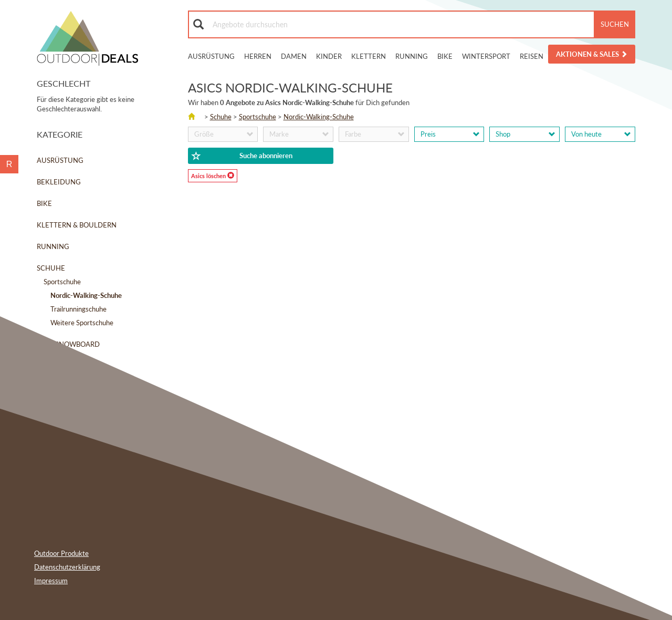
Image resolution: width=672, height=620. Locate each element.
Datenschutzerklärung (67, 567)
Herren (258, 56)
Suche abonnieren (242, 156)
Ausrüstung (211, 56)
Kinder (329, 56)
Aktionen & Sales (592, 54)
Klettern (369, 56)
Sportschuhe (62, 282)
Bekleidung (59, 182)
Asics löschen (213, 175)
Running (412, 56)
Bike (445, 56)
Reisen (532, 56)
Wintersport (486, 56)
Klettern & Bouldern (77, 225)
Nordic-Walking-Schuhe (319, 117)
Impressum (51, 581)
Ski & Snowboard (68, 344)
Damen (294, 56)
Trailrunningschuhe (78, 309)
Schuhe (51, 268)
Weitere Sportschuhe (82, 323)
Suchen (615, 24)
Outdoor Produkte (61, 553)
